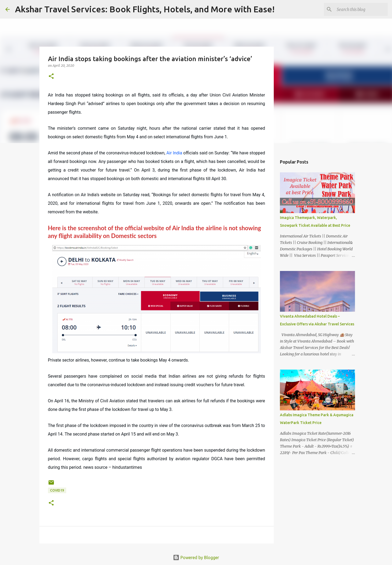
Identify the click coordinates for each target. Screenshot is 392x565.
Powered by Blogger (196, 557)
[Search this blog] (360, 9)
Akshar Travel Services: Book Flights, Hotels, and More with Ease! (145, 9)
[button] (51, 77)
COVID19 (57, 490)
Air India (174, 153)
